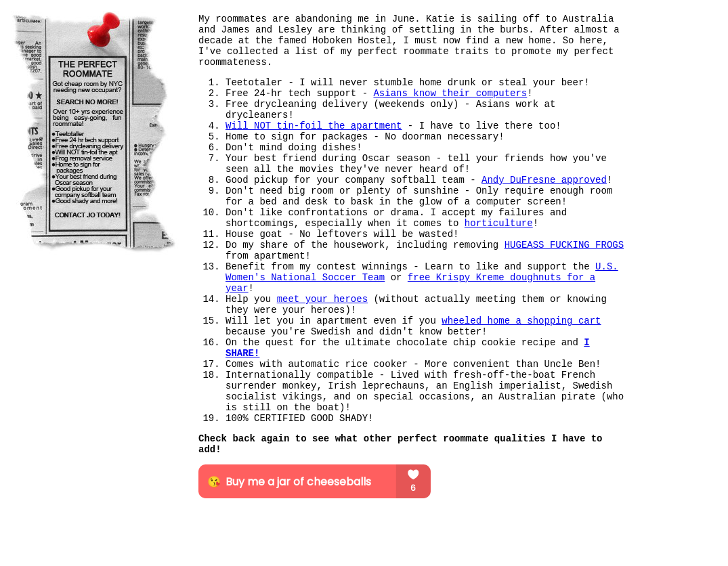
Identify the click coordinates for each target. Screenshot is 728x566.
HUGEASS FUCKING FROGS (564, 245)
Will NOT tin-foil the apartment (314, 126)
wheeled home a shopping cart (521, 321)
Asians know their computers (450, 93)
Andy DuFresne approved (544, 180)
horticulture (499, 223)
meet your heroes (322, 299)
